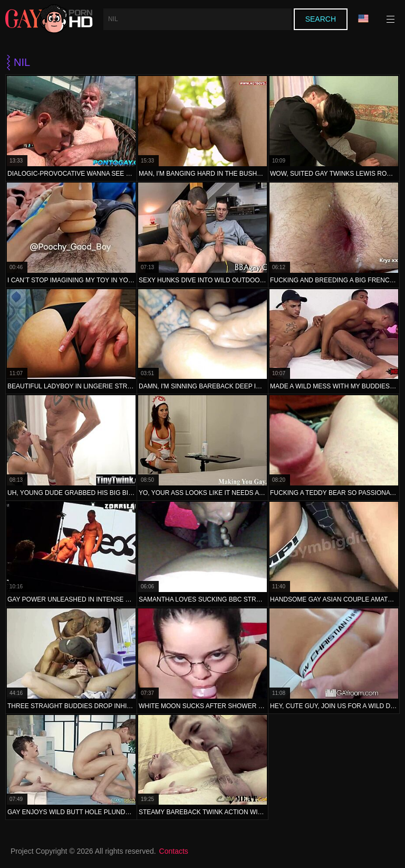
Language (363, 19)
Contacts (174, 851)
